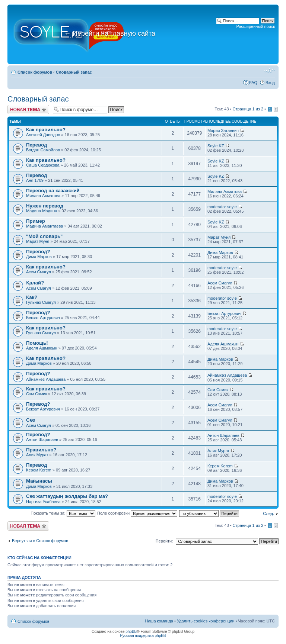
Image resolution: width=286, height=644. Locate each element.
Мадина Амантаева (45, 226)
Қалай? (35, 283)
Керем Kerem (39, 470)
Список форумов (35, 72)
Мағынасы (39, 481)
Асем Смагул (39, 272)
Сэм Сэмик (36, 394)
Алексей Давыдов (43, 135)
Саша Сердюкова (43, 165)
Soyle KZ (216, 146)
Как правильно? (46, 130)
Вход (270, 83)
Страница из (248, 109)
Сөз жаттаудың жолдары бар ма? (67, 496)
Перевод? (38, 252)
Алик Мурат (37, 455)
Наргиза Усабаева (43, 502)
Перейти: (164, 541)
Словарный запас (74, 72)
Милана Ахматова (43, 196)
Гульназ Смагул (41, 302)
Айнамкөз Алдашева (46, 379)
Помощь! (37, 343)
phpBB (131, 632)
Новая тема (28, 110)
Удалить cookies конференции (206, 621)
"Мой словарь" (44, 236)
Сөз (31, 420)
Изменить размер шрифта (269, 71)
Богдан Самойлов (43, 150)
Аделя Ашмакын (42, 348)
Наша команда (159, 621)
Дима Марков (39, 257)
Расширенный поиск (255, 26)
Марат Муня (38, 241)
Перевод (36, 145)
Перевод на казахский (53, 191)
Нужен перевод (45, 206)
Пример (36, 221)
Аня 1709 (35, 180)
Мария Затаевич (223, 131)
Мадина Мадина (42, 211)
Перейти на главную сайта (110, 33)
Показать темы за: (63, 513)
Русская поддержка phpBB (143, 636)
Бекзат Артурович (43, 318)
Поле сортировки (137, 513)
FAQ (253, 83)
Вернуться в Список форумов (40, 541)
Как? (32, 297)
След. (268, 513)
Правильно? (41, 450)
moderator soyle (222, 207)
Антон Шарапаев (42, 439)
